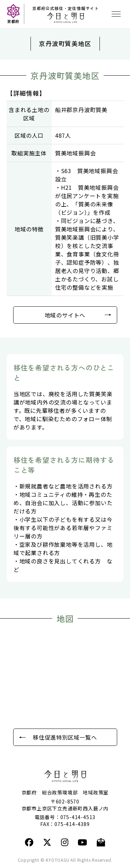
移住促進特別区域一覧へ (65, 737)
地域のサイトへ (65, 315)
